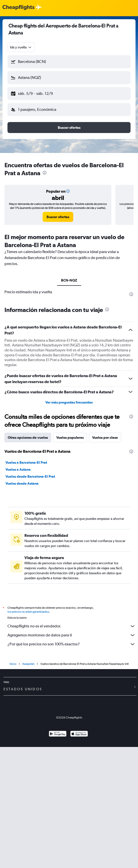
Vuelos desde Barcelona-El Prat (30, 476)
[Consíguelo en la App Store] (79, 734)
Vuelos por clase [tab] (105, 437)
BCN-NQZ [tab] (69, 280)
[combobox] (21, 47)
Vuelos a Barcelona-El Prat (26, 462)
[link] (58, 217)
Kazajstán (28, 664)
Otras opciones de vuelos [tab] (28, 437)
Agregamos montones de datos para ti (71, 635)
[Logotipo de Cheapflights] (18, 8)
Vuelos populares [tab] (70, 437)
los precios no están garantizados (28, 612)
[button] (69, 62)
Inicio (13, 664)
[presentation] (45, 173)
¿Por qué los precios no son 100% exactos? (71, 644)
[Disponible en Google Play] (58, 734)
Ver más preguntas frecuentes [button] (69, 402)
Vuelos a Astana (18, 469)
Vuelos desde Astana (22, 483)
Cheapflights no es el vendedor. (71, 626)
